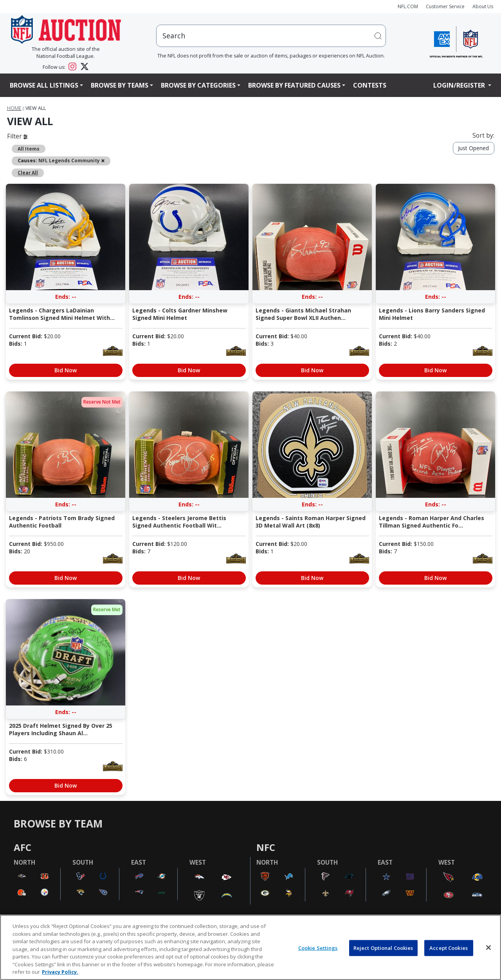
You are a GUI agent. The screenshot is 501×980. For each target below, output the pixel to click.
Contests (370, 85)
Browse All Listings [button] (44, 85)
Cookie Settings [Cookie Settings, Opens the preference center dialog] (318, 948)
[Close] (488, 948)
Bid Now (66, 370)
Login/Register (460, 85)
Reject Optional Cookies (383, 948)
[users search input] (271, 36)
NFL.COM (408, 6)
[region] (250, 947)
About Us (483, 6)
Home (14, 108)
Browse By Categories (198, 85)
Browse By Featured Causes (294, 85)
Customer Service (445, 6)
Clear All (28, 172)
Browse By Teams (120, 85)
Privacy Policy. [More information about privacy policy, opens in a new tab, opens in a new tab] (60, 972)
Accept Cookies (449, 948)
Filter (17, 136)
